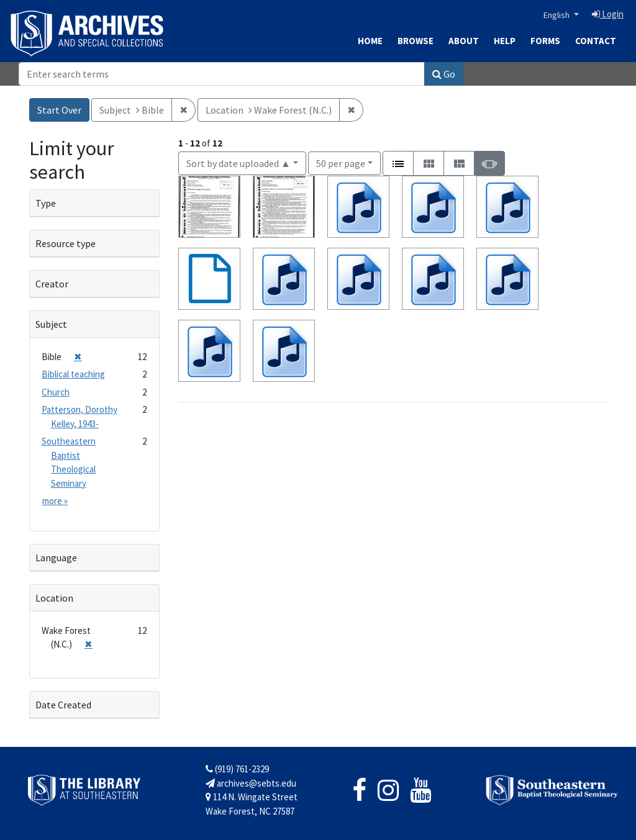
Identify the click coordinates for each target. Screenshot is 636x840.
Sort (238, 163)
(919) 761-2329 (237, 769)
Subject (51, 324)
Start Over (59, 110)
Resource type (66, 243)
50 (341, 162)
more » (55, 501)
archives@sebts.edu (251, 783)
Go (444, 74)
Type (46, 203)
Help (505, 41)
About (464, 41)
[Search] (222, 74)
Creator (52, 284)
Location (54, 598)
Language (56, 558)
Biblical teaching (73, 374)
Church (56, 392)
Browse (416, 41)
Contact (596, 41)
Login (608, 14)
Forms (545, 41)
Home (370, 41)
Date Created (63, 705)
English (557, 15)
